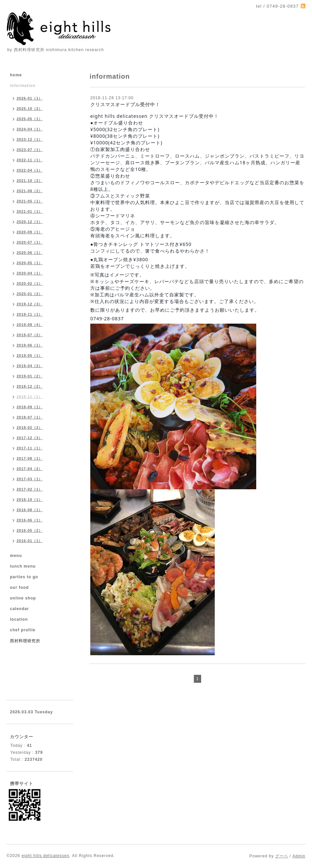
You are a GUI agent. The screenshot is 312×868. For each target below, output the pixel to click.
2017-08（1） (30, 458)
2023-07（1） (30, 150)
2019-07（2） (30, 335)
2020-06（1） (30, 253)
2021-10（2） (30, 181)
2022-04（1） (30, 170)
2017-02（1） (30, 489)
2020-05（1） (30, 263)
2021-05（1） (30, 201)
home (16, 75)
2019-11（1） (30, 314)
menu (16, 556)
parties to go (24, 577)
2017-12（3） (30, 438)
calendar (19, 609)
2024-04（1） (30, 129)
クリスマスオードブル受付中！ (125, 105)
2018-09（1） (30, 407)
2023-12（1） (30, 139)
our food (19, 588)
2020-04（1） (30, 273)
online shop (23, 598)
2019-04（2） (30, 366)
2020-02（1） (30, 283)
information (23, 86)
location (19, 619)
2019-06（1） (30, 345)
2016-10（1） (30, 500)
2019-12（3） (30, 304)
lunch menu (23, 566)
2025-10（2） (30, 109)
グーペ (282, 856)
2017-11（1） (30, 448)
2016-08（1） (30, 510)
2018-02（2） (30, 428)
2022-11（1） (30, 160)
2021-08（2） (30, 191)
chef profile (23, 630)
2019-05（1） (30, 355)
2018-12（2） (30, 386)
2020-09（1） (30, 232)
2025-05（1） (30, 119)
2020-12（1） (30, 222)
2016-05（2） (30, 530)
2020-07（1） (30, 242)
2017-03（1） (30, 479)
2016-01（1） (30, 541)
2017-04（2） (30, 469)
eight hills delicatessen (45, 856)
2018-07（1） (30, 417)
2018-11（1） (30, 397)
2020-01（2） (30, 294)
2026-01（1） (30, 98)
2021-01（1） (30, 211)
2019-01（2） (30, 376)
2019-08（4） (30, 325)
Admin (299, 856)
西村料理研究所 (25, 641)
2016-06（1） (30, 520)
